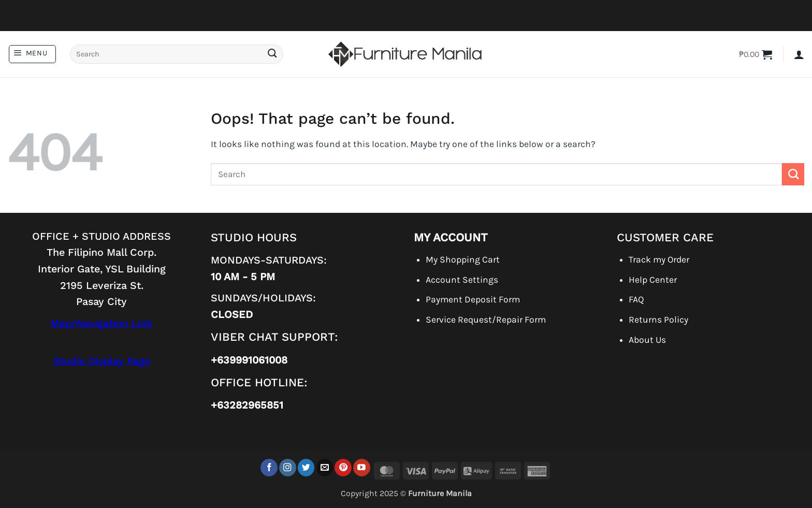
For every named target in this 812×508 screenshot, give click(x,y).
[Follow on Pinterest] (343, 467)
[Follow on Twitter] (306, 467)
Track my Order (659, 259)
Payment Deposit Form (473, 299)
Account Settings (462, 280)
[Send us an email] (325, 467)
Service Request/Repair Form (486, 320)
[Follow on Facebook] (269, 467)
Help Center (653, 280)
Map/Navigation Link (102, 323)
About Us (647, 340)
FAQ (636, 299)
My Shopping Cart (463, 259)
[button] (32, 54)
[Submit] (272, 54)
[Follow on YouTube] (362, 467)
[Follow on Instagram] (288, 467)
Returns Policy (658, 320)
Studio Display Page (102, 361)
